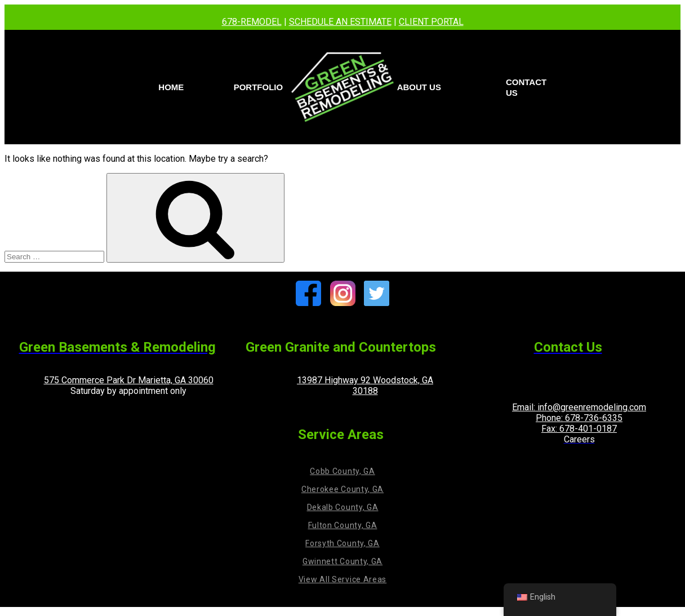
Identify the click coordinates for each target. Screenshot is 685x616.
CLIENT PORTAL (431, 22)
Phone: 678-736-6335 (579, 418)
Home (171, 87)
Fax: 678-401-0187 (579, 429)
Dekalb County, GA (343, 507)
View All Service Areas (342, 579)
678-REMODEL (252, 22)
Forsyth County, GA (342, 543)
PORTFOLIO (259, 87)
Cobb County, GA (342, 471)
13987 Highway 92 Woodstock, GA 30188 (365, 385)
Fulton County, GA (343, 525)
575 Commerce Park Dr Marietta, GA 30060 (129, 380)
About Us (419, 87)
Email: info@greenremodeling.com (579, 407)
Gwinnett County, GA (342, 561)
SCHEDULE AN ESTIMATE (340, 22)
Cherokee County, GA (342, 489)
